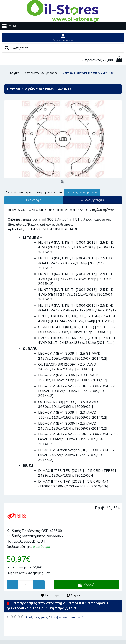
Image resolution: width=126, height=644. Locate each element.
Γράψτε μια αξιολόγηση (68, 617)
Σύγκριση (78, 595)
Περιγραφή (34, 200)
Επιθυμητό (53, 595)
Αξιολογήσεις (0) (92, 200)
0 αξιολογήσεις (37, 617)
